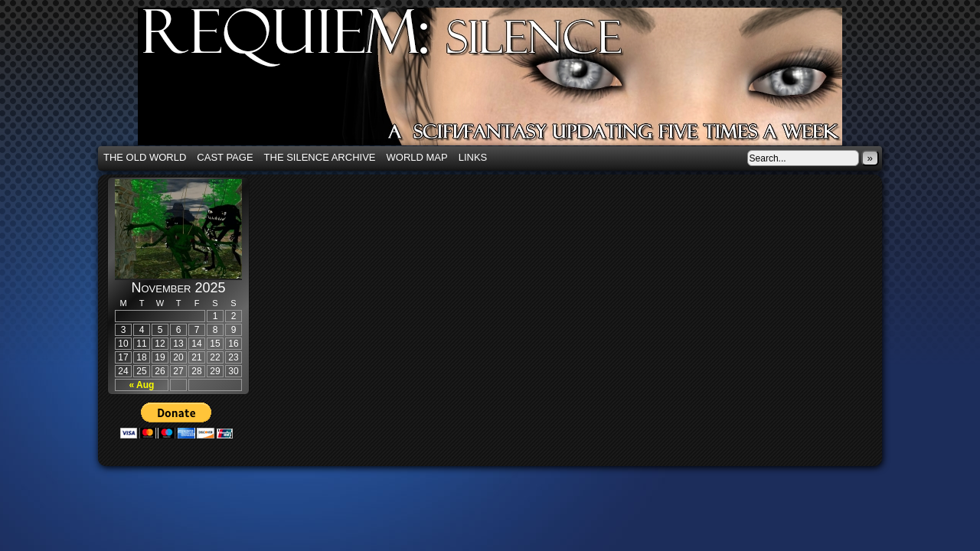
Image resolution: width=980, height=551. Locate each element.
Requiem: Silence (513, 81)
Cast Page (225, 157)
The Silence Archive (320, 157)
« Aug (142, 385)
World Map (417, 157)
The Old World (145, 157)
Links (473, 157)
